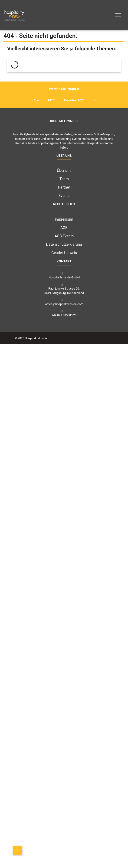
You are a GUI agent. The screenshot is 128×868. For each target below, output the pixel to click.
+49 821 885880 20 (64, 315)
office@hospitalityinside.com (64, 304)
